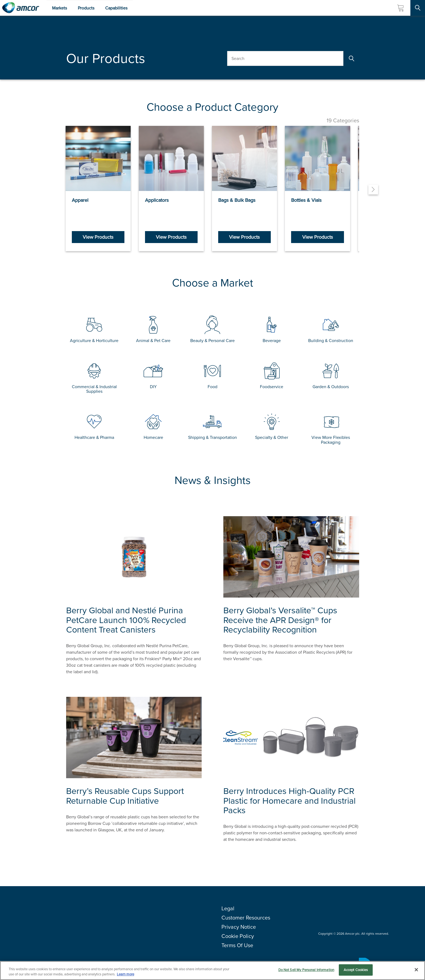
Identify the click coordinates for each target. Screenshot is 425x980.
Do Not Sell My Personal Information (306, 970)
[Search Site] (418, 8)
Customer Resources (246, 919)
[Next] (373, 190)
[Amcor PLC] (21, 8)
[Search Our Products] (285, 58)
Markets (59, 8)
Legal (228, 910)
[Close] (416, 970)
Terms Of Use (237, 947)
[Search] (351, 58)
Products (86, 8)
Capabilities (116, 8)
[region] (212, 970)
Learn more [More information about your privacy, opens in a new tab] (125, 974)
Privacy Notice (239, 928)
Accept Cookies (356, 970)
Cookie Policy (238, 938)
